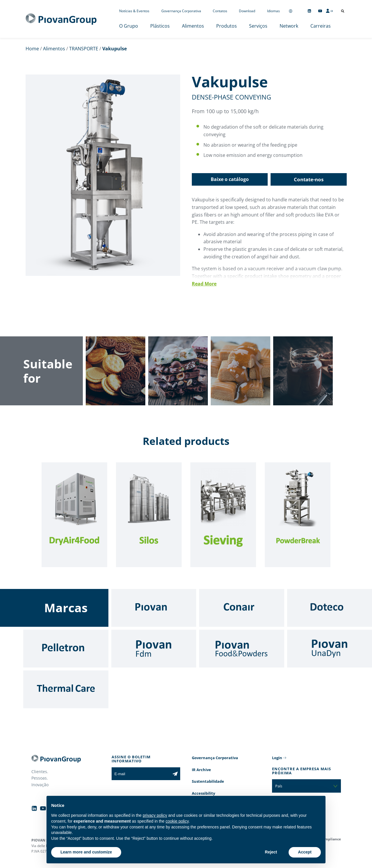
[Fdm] (154, 649)
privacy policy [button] (155, 815)
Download (247, 11)
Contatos (220, 11)
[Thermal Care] (66, 689)
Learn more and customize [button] (86, 852)
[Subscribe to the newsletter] (175, 774)
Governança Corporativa (181, 11)
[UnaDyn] (330, 649)
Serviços (258, 26)
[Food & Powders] (242, 649)
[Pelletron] (66, 649)
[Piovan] (154, 608)
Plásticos (160, 26)
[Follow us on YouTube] (320, 11)
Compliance (331, 839)
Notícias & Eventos (134, 11)
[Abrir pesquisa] (343, 11)
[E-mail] (141, 774)
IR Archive (201, 770)
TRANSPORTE (84, 49)
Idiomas (273, 11)
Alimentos (193, 26)
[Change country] (291, 11)
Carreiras (321, 26)
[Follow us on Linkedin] (309, 11)
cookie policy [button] (177, 821)
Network (289, 26)
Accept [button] (305, 852)
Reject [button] (271, 852)
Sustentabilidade (208, 781)
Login (277, 758)
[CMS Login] (329, 11)
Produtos (227, 26)
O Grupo (129, 26)
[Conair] (242, 608)
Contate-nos (309, 179)
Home (32, 49)
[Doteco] (330, 608)
